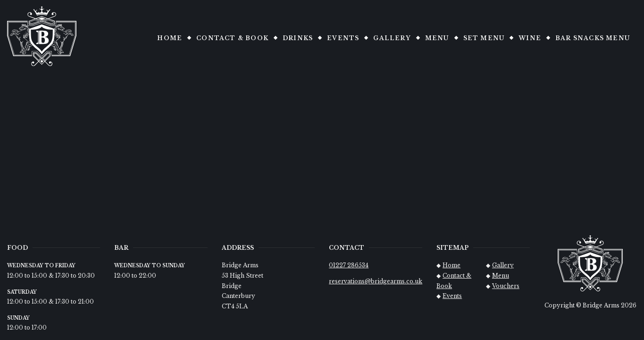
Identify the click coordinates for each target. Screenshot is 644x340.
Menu (437, 38)
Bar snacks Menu (593, 38)
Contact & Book (232, 38)
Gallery (392, 38)
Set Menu (484, 38)
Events (343, 38)
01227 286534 (349, 265)
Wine (530, 38)
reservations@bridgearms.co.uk (376, 281)
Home (170, 38)
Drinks (298, 38)
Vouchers (506, 286)
